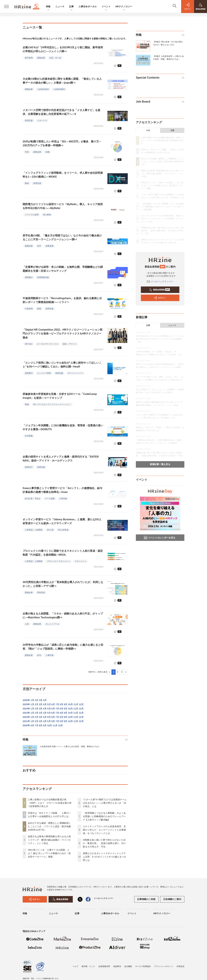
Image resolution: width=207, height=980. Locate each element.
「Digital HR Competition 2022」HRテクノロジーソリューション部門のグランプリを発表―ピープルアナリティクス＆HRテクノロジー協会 (63, 334)
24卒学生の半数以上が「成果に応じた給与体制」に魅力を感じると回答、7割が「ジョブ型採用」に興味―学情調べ (63, 647)
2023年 (26, 713)
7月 (57, 704)
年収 (27, 152)
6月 (53, 704)
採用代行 (29, 467)
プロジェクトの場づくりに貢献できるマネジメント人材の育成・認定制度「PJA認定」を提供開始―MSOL (63, 553)
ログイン (160, 298)
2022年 (26, 717)
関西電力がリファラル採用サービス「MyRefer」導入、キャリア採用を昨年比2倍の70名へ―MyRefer (63, 206)
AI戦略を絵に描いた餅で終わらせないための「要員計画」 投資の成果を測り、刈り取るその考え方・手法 (104, 843)
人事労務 (63, 499)
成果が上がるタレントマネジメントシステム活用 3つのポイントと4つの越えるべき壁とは (104, 857)
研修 (27, 404)
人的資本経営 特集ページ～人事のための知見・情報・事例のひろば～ (70, 747)
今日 (148, 130)
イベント (106, 7)
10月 (70, 704)
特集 (48, 7)
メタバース (42, 121)
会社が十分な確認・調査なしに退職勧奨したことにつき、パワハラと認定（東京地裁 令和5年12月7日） (49, 826)
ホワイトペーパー (75, 373)
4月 (45, 700)
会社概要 (128, 966)
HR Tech (29, 344)
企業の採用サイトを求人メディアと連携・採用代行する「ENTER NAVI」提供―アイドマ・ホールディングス (61, 459)
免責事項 (117, 966)
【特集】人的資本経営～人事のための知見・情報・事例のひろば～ (169, 58)
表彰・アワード (70, 344)
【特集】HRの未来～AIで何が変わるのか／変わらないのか (168, 43)
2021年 (26, 721)
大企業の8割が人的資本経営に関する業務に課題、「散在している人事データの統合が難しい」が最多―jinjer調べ (62, 81)
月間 (172, 130)
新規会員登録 (159, 290)
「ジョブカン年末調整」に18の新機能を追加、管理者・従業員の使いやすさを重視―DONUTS (63, 427)
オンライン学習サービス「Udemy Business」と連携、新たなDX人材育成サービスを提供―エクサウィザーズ (62, 521)
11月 (76, 704)
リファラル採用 (32, 215)
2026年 (26, 700)
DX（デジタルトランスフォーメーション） (52, 404)
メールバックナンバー (160, 281)
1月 (32, 700)
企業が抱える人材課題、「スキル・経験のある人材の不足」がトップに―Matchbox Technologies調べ (63, 615)
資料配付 (29, 277)
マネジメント (81, 561)
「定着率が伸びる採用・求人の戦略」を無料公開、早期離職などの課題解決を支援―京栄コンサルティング (63, 269)
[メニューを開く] (6, 6)
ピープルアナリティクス (48, 344)
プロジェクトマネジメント (59, 561)
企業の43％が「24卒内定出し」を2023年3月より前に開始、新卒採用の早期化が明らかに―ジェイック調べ (63, 49)
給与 (39, 655)
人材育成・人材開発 (34, 530)
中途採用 (29, 309)
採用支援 (29, 121)
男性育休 (41, 593)
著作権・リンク (88, 966)
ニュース (60, 6)
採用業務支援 (43, 277)
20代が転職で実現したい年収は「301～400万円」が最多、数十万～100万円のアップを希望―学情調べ (62, 143)
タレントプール (52, 624)
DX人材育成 (63, 530)
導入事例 (47, 215)
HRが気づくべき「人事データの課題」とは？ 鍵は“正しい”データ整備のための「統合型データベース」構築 (49, 853)
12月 (81, 704)
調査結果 (41, 58)
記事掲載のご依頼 (146, 899)
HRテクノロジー (124, 7)
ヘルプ (75, 966)
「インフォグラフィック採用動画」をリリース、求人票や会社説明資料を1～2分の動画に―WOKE (63, 175)
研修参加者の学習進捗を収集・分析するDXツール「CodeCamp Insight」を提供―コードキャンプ (60, 396)
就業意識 (49, 246)
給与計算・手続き (33, 499)
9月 (66, 704)
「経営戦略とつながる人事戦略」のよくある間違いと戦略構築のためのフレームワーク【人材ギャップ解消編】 (104, 816)
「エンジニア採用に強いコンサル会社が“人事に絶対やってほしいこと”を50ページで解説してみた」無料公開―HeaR (62, 365)
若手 (39, 246)
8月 (61, 704)
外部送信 (180, 966)
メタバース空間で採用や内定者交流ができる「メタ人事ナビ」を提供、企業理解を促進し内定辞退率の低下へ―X (61, 112)
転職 (48, 152)
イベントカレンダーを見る (160, 538)
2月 (37, 700)
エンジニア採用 (44, 373)
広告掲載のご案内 (172, 899)
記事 (71, 7)
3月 (41, 700)
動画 (27, 183)
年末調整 (29, 436)
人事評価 (49, 655)
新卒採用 (29, 58)
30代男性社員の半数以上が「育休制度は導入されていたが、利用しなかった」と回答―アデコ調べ (63, 584)
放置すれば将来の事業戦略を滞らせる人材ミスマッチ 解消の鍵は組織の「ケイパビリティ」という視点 (49, 840)
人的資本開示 (59, 89)
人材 (27, 624)
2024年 (26, 709)
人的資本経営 (43, 89)
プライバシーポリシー (164, 966)
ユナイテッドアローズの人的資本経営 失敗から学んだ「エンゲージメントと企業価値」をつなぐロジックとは (104, 830)
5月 (49, 704)
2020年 (26, 725)
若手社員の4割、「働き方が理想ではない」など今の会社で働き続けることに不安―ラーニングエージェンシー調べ (62, 237)
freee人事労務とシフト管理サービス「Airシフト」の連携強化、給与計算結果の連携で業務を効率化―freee (62, 490)
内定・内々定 (55, 58)
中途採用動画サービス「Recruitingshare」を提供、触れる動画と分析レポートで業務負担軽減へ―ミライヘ (62, 300)
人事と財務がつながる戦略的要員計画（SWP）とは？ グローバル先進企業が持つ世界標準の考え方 (50, 803)
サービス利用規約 (143, 966)
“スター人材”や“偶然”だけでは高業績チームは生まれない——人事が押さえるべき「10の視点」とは (105, 803)
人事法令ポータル (88, 6)
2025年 (26, 704)
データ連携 (50, 499)
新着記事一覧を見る (160, 464)
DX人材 (50, 530)
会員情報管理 (104, 966)
